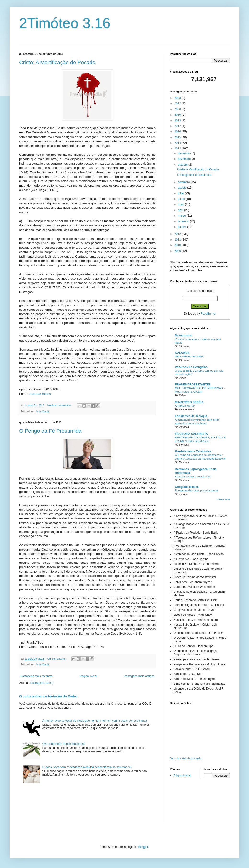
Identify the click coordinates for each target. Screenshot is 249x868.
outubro (183, 165)
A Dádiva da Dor (185, 406)
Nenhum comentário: (60, 405)
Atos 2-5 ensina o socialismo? (193, 477)
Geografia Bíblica (187, 487)
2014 (178, 143)
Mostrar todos (223, 499)
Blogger (143, 847)
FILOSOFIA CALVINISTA (191, 434)
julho (181, 193)
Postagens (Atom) (42, 683)
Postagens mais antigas (139, 676)
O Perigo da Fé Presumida (50, 431)
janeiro (183, 227)
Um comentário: (57, 659)
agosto (183, 188)
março (182, 216)
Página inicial (88, 676)
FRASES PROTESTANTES (193, 385)
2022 (178, 103)
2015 (178, 137)
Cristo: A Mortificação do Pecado (57, 62)
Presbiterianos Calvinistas (193, 451)
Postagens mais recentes (37, 676)
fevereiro (184, 221)
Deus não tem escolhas (189, 356)
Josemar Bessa (40, 394)
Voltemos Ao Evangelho (191, 367)
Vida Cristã (42, 411)
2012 (178, 234)
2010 (178, 245)
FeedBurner (208, 314)
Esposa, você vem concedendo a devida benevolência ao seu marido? (87, 767)
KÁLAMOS (182, 353)
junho (182, 199)
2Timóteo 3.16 (65, 23)
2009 (178, 251)
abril (181, 210)
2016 (178, 132)
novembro (185, 159)
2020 (178, 109)
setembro (184, 182)
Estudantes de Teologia (191, 416)
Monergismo (184, 335)
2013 (178, 149)
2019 (178, 115)
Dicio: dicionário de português (186, 758)
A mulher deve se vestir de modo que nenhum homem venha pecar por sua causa (95, 721)
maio (181, 204)
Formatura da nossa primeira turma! (197, 490)
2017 (178, 126)
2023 (178, 98)
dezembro (185, 153)
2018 (178, 121)
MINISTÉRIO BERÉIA (189, 402)
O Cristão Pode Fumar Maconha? (64, 744)
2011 (178, 240)
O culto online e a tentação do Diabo (48, 696)
